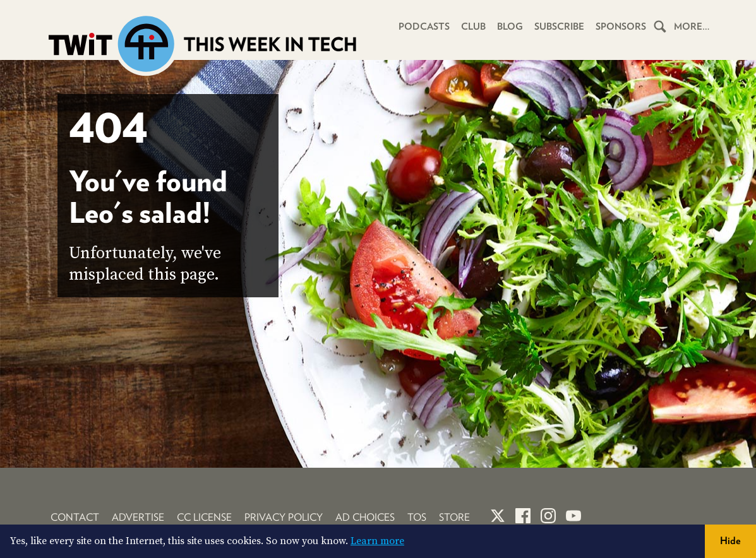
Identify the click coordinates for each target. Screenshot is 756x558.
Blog (510, 27)
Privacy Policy (284, 517)
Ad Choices (365, 517)
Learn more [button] (377, 541)
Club (473, 27)
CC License (204, 517)
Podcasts (424, 27)
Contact (75, 517)
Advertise (138, 517)
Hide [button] (730, 541)
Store (454, 517)
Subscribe (559, 27)
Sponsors (621, 27)
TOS (417, 517)
